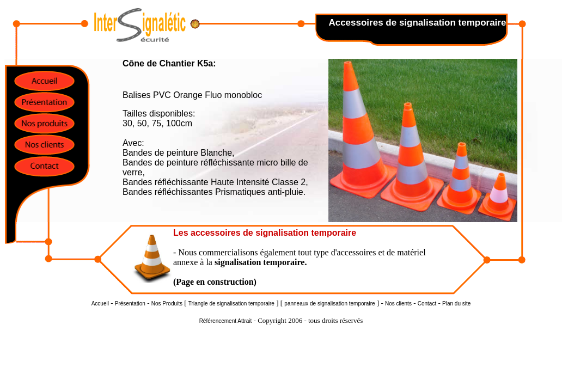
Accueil (100, 304)
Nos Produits (167, 304)
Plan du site (456, 304)
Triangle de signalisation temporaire (231, 304)
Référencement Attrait (226, 321)
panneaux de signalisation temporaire (329, 304)
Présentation (130, 304)
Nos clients (398, 304)
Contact (427, 304)
